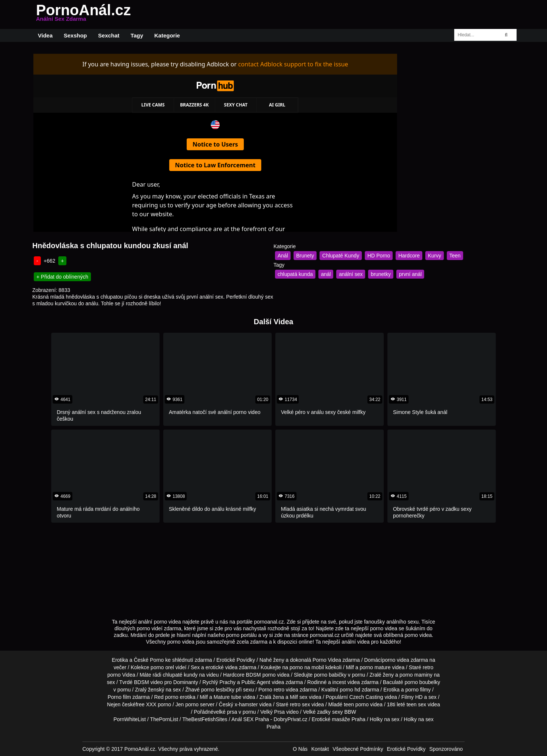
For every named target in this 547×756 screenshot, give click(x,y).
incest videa (346, 682)
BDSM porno (261, 675)
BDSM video (148, 682)
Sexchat (109, 35)
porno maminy (416, 675)
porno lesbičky (218, 690)
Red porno (166, 697)
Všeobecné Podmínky (358, 749)
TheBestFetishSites (205, 719)
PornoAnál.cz (83, 14)
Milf (294, 697)
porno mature (375, 667)
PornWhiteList (130, 719)
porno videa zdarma (405, 660)
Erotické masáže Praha (339, 719)
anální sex (351, 274)
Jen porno (187, 704)
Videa (45, 35)
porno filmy (418, 690)
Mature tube (228, 697)
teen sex (416, 704)
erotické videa (222, 667)
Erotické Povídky (236, 660)
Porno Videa (327, 660)
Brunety (305, 256)
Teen (455, 256)
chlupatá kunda (295, 274)
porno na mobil (307, 667)
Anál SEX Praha (250, 719)
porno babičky (330, 675)
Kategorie (167, 35)
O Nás (300, 749)
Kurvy (435, 256)
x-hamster (246, 704)
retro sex (300, 704)
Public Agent (256, 682)
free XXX (146, 704)
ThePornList (164, 719)
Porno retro (271, 690)
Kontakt (320, 749)
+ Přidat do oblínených (62, 277)
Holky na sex (384, 719)
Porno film (119, 697)
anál (326, 274)
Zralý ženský (150, 690)
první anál (410, 274)
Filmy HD (412, 697)
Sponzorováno (446, 749)
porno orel (162, 667)
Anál (283, 256)
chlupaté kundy (180, 675)
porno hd (350, 690)
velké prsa (225, 712)
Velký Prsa (272, 712)
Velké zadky (317, 712)
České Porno (149, 660)
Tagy (137, 35)
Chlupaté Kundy (341, 256)
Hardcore (409, 256)
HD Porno (379, 256)
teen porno (356, 704)
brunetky (381, 274)
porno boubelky (422, 682)
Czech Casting (366, 697)
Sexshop (76, 35)
